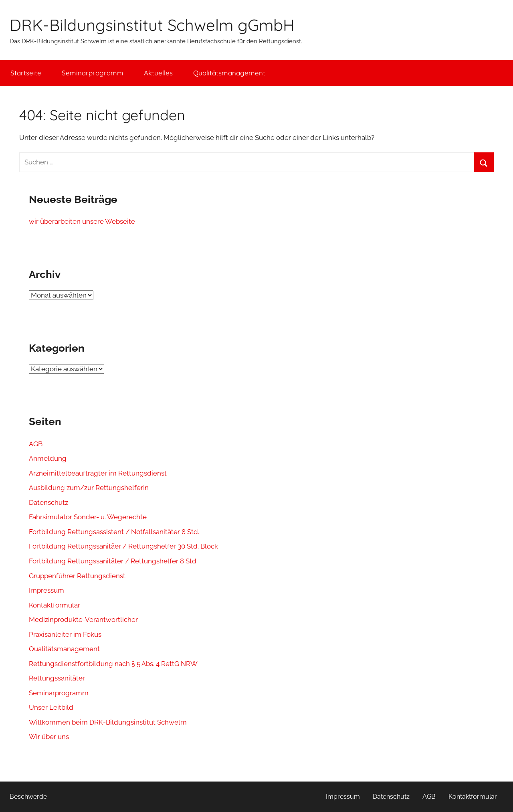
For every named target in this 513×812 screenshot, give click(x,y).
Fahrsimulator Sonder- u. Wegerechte (88, 517)
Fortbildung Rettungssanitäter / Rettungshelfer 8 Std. (113, 561)
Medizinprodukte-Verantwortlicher (83, 620)
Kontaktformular (55, 605)
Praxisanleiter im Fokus (65, 634)
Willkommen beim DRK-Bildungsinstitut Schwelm (108, 722)
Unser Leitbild (51, 707)
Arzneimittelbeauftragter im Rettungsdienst (98, 473)
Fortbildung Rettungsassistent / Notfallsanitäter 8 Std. (114, 532)
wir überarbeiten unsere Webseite (82, 221)
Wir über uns (49, 737)
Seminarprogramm (93, 73)
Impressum (46, 590)
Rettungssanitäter (57, 678)
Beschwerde (28, 797)
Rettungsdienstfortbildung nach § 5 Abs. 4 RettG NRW (113, 664)
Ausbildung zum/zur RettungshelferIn (89, 488)
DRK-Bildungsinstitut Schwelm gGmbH (152, 25)
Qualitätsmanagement (229, 73)
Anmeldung (48, 458)
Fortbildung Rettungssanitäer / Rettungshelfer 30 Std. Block (123, 546)
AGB (36, 444)
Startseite (26, 73)
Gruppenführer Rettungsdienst (77, 576)
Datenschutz (48, 502)
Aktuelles (158, 73)
